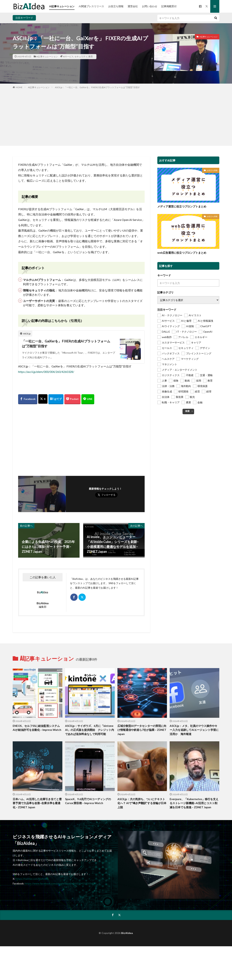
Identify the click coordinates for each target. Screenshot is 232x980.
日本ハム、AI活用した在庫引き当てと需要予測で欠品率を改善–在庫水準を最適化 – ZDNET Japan (37, 803)
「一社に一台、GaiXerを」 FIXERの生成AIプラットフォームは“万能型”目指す (66, 344)
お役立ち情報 (116, 6)
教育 (91, 56)
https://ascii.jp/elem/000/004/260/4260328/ (46, 372)
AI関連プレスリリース (91, 6)
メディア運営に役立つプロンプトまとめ (182, 206)
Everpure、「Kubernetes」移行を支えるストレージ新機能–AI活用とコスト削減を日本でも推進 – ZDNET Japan (194, 803)
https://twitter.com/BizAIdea (32, 879)
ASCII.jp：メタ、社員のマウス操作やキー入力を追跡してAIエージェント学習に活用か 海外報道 (194, 730)
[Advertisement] (116, 116)
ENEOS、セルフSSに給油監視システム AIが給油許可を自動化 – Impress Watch (38, 728)
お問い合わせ (150, 6)
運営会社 (133, 6)
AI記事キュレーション (62, 6)
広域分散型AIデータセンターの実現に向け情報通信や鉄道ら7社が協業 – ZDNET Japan (142, 730)
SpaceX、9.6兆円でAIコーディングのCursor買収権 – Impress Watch (88, 801)
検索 (187, 411)
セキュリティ (81, 56)
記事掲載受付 (169, 6)
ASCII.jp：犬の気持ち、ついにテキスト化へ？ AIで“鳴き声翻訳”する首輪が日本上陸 (142, 803)
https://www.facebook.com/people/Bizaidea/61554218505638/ (61, 883)
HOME (19, 87)
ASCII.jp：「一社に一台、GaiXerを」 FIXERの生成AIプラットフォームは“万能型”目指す (97, 87)
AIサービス (68, 56)
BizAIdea (127, 933)
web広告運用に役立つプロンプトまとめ (182, 253)
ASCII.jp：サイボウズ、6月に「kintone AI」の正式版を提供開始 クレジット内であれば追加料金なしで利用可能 (90, 730)
